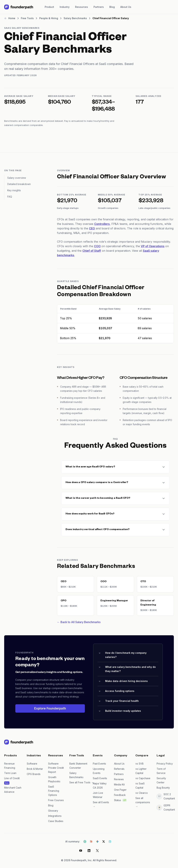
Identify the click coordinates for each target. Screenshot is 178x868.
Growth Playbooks (54, 779)
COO (97, 246)
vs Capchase (143, 778)
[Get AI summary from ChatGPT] (85, 842)
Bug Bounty (163, 788)
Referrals (119, 769)
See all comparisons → (143, 802)
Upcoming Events (99, 771)
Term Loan (10, 773)
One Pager (120, 790)
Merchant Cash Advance (13, 790)
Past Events (99, 764)
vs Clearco (142, 793)
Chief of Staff (92, 251)
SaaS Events (100, 778)
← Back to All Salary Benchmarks (79, 622)
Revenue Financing (10, 766)
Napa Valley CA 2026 (100, 786)
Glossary (53, 811)
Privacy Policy (165, 764)
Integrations (55, 816)
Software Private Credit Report (56, 768)
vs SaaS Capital (140, 786)
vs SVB (139, 764)
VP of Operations (153, 246)
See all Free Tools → (79, 782)
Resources (82, 7)
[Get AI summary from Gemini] (97, 842)
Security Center (161, 780)
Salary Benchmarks (76, 775)
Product (49, 7)
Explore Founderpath (50, 708)
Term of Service (161, 771)
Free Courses (56, 800)
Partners (99, 7)
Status (118, 800)
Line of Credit (12, 778)
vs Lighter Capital (141, 771)
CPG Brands (34, 774)
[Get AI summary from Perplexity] (110, 842)
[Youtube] (81, 851)
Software (32, 764)
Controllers (102, 224)
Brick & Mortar (35, 769)
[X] (97, 851)
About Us (126, 7)
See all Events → (101, 804)
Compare (142, 756)
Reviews (119, 779)
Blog (112, 7)
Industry (65, 7)
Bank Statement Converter (78, 766)
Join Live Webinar (98, 795)
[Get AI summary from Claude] (91, 842)
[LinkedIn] (89, 851)
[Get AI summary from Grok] (104, 842)
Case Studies (56, 821)
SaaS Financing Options (54, 791)
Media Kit (119, 784)
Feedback (120, 795)
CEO (92, 228)
